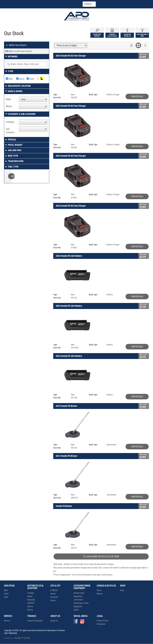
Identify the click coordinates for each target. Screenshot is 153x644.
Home (16, 4)
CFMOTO (31, 603)
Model (9, 106)
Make (8, 99)
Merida (100, 594)
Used (30, 79)
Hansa (76, 610)
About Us (54, 621)
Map (48, 4)
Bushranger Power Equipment (81, 605)
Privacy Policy (103, 621)
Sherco (30, 606)
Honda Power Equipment (79, 595)
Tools (88, 4)
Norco (99, 590)
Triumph (31, 593)
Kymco (30, 610)
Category (10, 122)
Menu (134, 4)
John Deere (78, 600)
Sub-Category (10, 131)
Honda (30, 596)
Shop (122, 590)
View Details (137, 96)
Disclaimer (101, 624)
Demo (20, 79)
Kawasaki (31, 600)
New (9, 79)
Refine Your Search (16, 45)
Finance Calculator (35, 621)
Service (7, 621)
